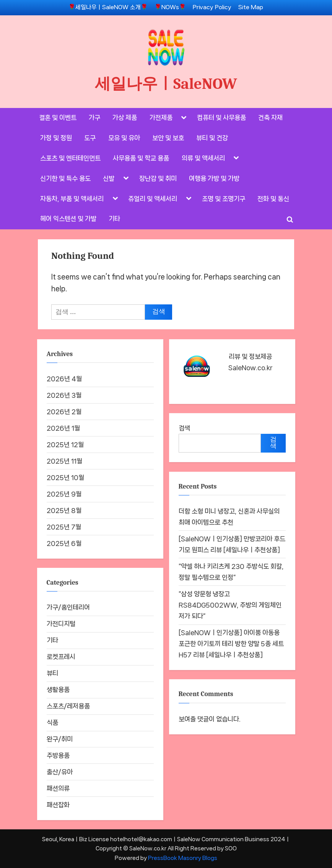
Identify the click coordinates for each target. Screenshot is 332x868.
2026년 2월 (64, 412)
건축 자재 (270, 118)
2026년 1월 (63, 428)
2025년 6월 (64, 543)
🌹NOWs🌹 (170, 7)
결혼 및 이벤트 (58, 118)
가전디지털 (61, 624)
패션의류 (58, 788)
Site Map (251, 7)
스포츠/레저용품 (68, 706)
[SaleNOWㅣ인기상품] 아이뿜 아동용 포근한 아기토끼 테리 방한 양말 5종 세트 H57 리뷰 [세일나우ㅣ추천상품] (231, 644)
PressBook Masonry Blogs (183, 858)
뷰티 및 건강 (212, 138)
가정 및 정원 (56, 138)
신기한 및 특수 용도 (65, 178)
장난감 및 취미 (158, 178)
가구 (94, 118)
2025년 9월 (64, 494)
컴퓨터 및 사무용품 (221, 118)
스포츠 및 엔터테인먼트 (70, 158)
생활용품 (58, 690)
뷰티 (52, 673)
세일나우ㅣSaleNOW (166, 84)
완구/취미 (60, 739)
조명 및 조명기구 (224, 199)
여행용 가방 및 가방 (214, 178)
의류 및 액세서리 (203, 158)
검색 (184, 428)
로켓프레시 (61, 657)
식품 (52, 723)
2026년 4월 (64, 379)
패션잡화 (58, 805)
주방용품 (58, 755)
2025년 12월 (65, 445)
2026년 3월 (64, 395)
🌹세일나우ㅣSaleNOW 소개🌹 (108, 7)
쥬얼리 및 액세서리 (153, 199)
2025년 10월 (65, 477)
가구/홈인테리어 (68, 607)
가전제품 (161, 118)
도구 (90, 138)
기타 (114, 219)
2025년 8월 (64, 510)
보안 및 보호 (168, 138)
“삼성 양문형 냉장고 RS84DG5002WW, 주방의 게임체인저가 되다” (230, 605)
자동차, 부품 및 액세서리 (72, 199)
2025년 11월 (64, 461)
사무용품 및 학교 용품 (141, 158)
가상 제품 (125, 118)
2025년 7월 (64, 527)
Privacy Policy (212, 7)
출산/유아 (60, 772)
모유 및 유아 (124, 138)
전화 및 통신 (273, 199)
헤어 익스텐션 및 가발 (68, 219)
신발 (109, 178)
